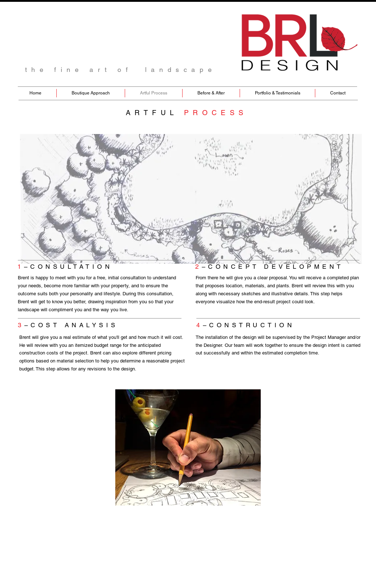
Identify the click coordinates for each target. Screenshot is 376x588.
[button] (188, 447)
